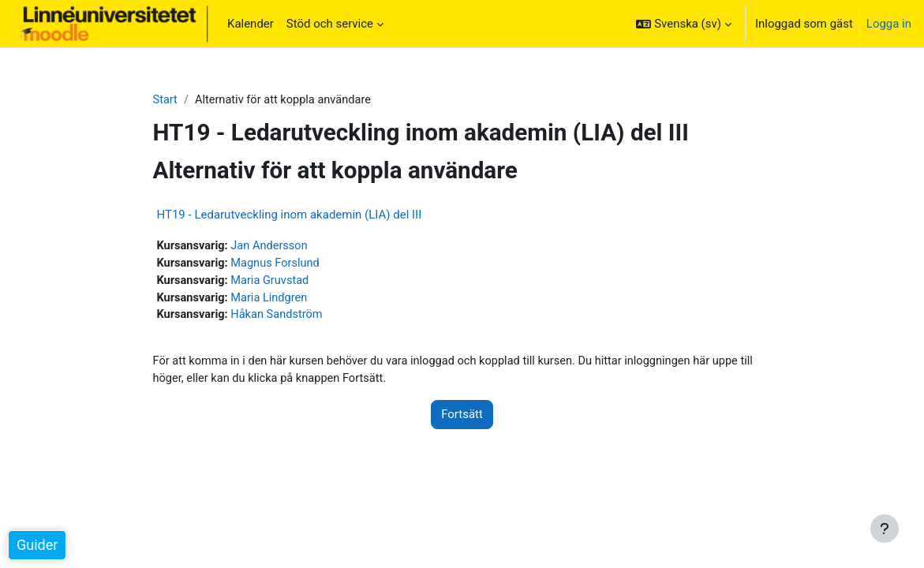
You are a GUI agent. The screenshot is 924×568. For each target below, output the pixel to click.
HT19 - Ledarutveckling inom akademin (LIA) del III (290, 215)
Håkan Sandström (280, 318)
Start (166, 100)
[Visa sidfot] (885, 529)
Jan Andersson (272, 247)
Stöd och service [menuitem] (330, 24)
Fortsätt (462, 418)
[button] (683, 24)
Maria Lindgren (272, 300)
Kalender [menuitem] (251, 24)
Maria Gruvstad (273, 282)
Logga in (889, 24)
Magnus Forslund (279, 264)
